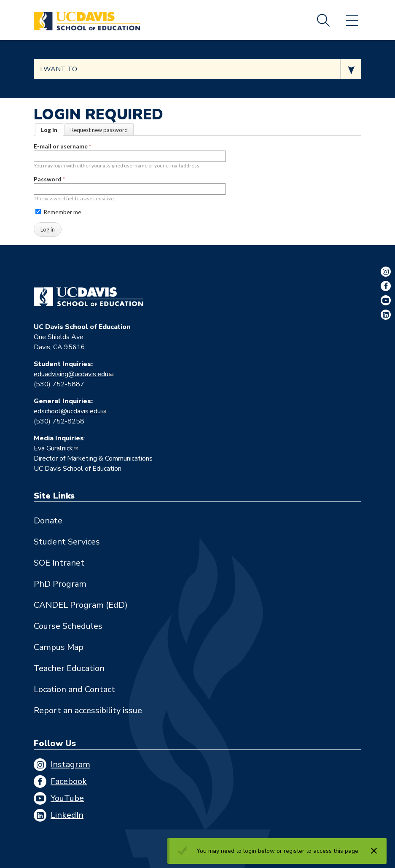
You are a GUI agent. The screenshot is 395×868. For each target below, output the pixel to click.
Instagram (70, 764)
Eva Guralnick (53, 448)
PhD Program (60, 584)
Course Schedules (68, 626)
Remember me (58, 212)
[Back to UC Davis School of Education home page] (87, 20)
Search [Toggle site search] (323, 20)
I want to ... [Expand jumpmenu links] (61, 69)
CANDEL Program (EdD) (81, 605)
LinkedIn (67, 815)
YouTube (67, 798)
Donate (48, 521)
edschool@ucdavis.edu (67, 411)
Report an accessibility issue (88, 710)
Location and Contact (74, 689)
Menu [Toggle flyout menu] (352, 20)
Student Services (67, 542)
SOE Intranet (59, 563)
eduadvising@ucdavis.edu (71, 374)
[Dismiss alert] (374, 851)
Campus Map (59, 647)
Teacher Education (69, 668)
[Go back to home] (89, 297)
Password (49, 179)
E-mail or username (62, 146)
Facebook (69, 781)
